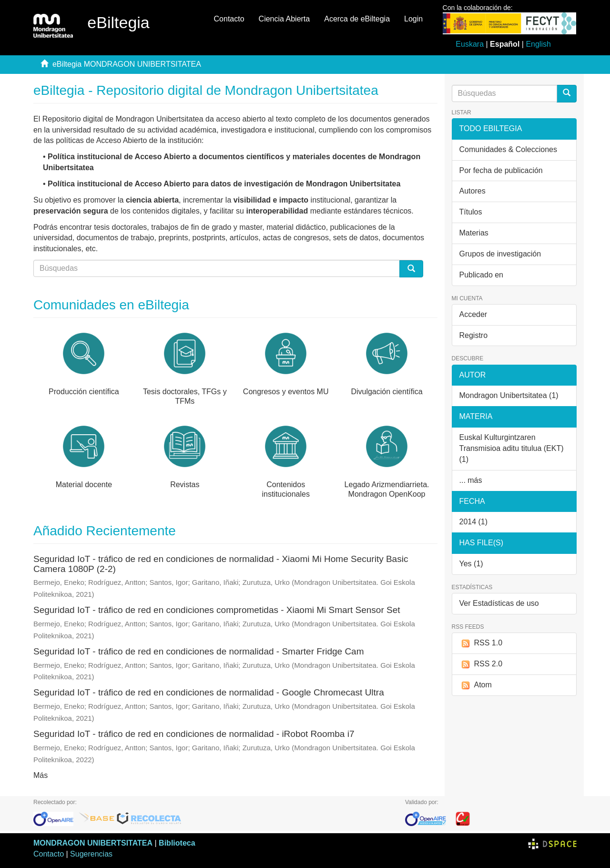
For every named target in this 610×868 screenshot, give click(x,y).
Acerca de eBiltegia (357, 19)
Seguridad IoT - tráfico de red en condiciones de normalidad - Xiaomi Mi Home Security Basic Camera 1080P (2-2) (221, 564)
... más (471, 480)
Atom (476, 685)
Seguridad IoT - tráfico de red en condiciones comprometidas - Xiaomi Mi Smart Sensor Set (217, 610)
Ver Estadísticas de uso (499, 603)
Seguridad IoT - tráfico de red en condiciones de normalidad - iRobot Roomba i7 (194, 734)
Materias (474, 233)
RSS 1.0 (481, 643)
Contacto (229, 19)
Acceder (473, 314)
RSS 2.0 (481, 664)
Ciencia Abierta (285, 19)
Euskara (470, 44)
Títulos (471, 212)
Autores (473, 191)
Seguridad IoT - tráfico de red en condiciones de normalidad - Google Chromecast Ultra (209, 692)
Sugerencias (91, 854)
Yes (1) (471, 564)
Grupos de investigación (500, 254)
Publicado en (482, 275)
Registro (474, 335)
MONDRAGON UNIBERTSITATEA (93, 843)
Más (41, 775)
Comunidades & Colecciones (508, 149)
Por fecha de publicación (501, 170)
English (538, 44)
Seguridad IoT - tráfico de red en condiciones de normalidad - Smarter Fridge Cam (199, 651)
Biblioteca (177, 843)
